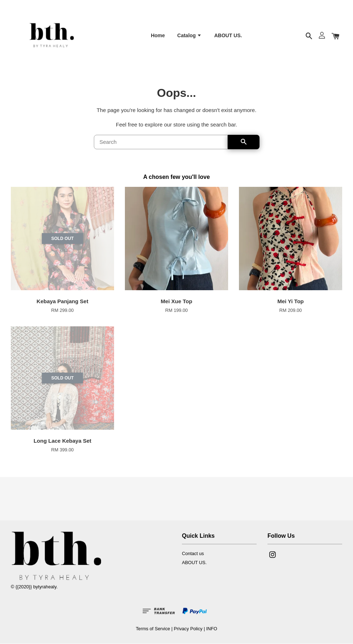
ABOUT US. (228, 36)
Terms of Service (153, 629)
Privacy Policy (188, 629)
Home (158, 36)
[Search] (161, 142)
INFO (212, 629)
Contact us (193, 554)
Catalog (189, 36)
